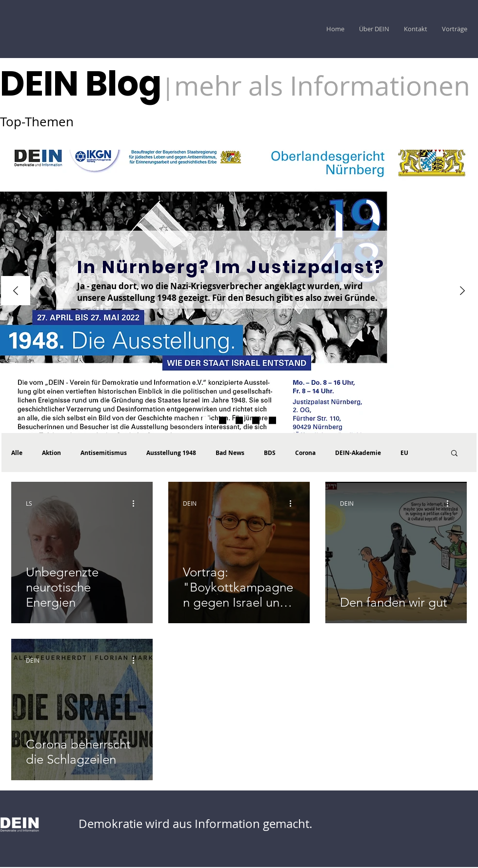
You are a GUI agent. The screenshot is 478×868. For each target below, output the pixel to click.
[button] (454, 454)
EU (404, 453)
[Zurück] (16, 291)
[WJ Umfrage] (206, 421)
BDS (270, 453)
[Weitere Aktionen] (137, 503)
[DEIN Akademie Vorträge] (239, 421)
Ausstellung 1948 (171, 453)
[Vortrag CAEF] (272, 421)
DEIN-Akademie (358, 453)
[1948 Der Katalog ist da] (223, 421)
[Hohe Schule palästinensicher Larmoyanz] (256, 421)
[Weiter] (462, 291)
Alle (17, 453)
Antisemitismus (104, 453)
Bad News (230, 453)
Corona (305, 453)
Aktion (51, 453)
